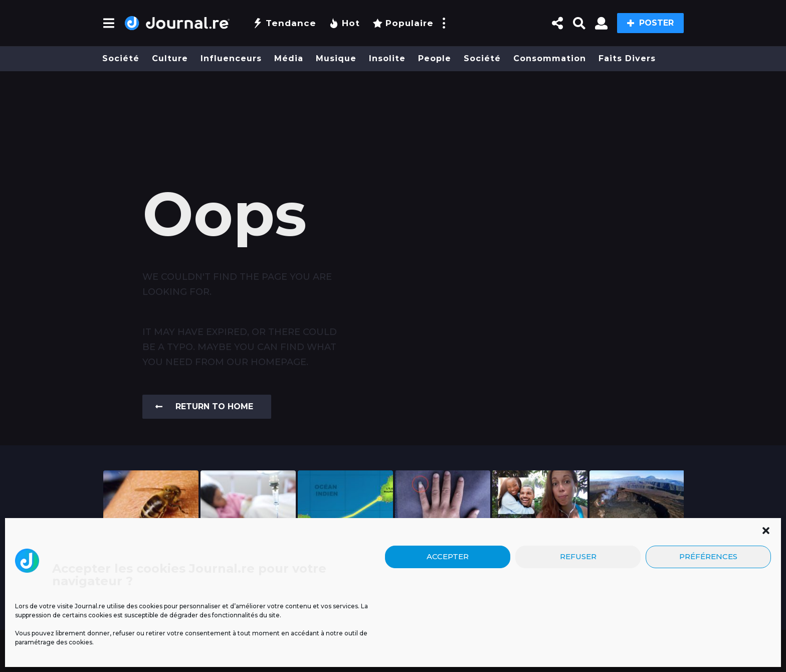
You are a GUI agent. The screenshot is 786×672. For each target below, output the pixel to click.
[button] (109, 23)
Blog (239, 645)
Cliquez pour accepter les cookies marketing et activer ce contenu (592, 607)
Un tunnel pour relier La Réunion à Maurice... (345, 555)
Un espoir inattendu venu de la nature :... (151, 555)
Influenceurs (231, 58)
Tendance (284, 23)
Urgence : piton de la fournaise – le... (637, 555)
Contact (493, 645)
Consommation (550, 58)
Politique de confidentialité (407, 645)
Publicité (202, 645)
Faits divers (627, 58)
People (435, 58)
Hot (344, 23)
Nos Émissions (286, 645)
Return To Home (204, 406)
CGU (331, 645)
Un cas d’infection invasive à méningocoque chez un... (248, 563)
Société (121, 58)
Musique (336, 58)
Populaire (403, 23)
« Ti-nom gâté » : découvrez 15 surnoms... (540, 551)
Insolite (387, 58)
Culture (170, 58)
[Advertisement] (393, 109)
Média (289, 58)
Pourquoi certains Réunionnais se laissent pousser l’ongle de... (443, 559)
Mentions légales (138, 645)
